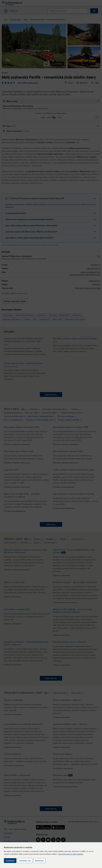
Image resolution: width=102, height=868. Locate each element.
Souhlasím (10, 861)
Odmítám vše (25, 861)
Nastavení (39, 861)
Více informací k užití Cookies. (71, 854)
